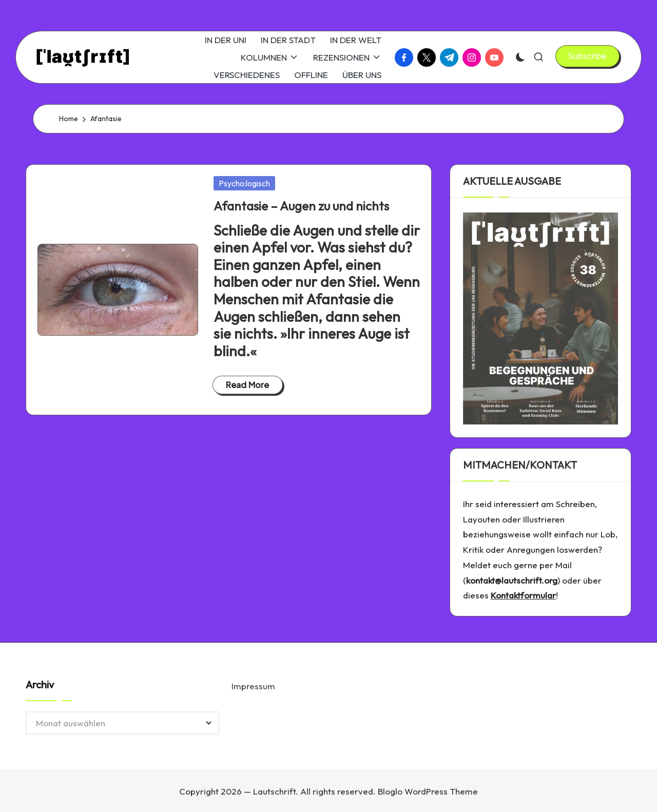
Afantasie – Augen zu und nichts (301, 206)
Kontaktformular (523, 595)
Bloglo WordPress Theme (428, 791)
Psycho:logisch (244, 183)
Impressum (253, 686)
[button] (587, 56)
